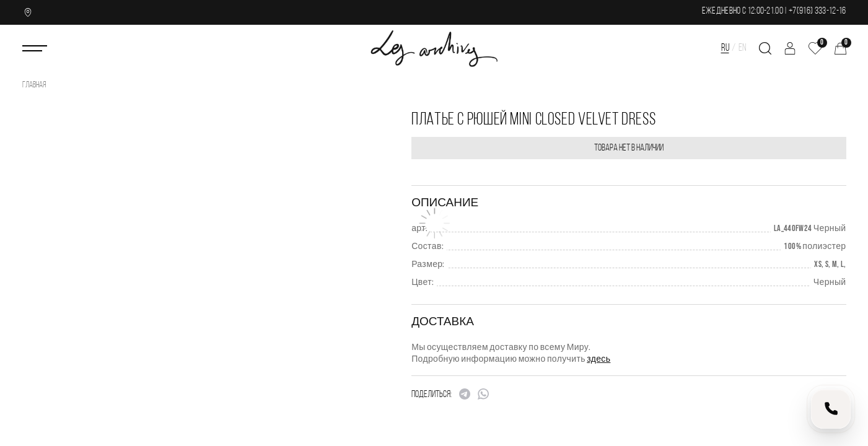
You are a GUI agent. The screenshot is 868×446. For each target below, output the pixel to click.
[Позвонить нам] (831, 409)
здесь (598, 359)
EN (743, 48)
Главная (34, 85)
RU (725, 48)
